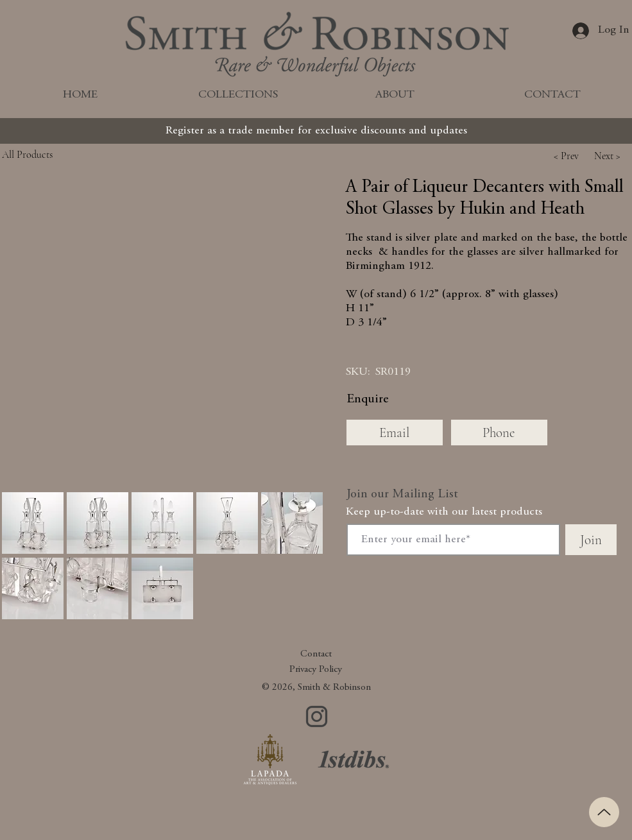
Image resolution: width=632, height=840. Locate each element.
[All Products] (56, 154)
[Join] (591, 540)
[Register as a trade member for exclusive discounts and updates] (316, 131)
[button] (567, 156)
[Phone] (499, 433)
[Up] (604, 812)
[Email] (395, 433)
